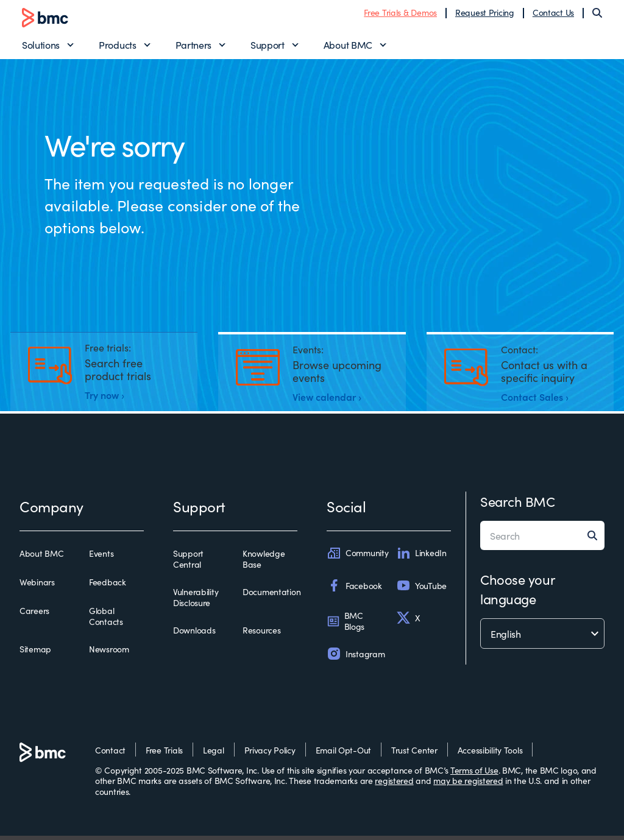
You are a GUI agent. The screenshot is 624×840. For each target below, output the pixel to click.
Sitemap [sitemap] (35, 654)
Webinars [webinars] (37, 587)
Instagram (356, 658)
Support (268, 46)
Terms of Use (474, 774)
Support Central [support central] (188, 563)
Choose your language (517, 593)
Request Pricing (485, 14)
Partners (193, 46)
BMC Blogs (346, 625)
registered (394, 785)
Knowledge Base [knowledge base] (264, 563)
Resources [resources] (261, 635)
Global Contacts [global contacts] (106, 620)
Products (117, 46)
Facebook (354, 590)
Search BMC (518, 505)
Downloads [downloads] (194, 635)
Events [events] (101, 558)
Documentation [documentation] (271, 596)
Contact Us (553, 14)
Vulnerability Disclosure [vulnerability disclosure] (196, 602)
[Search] (597, 15)
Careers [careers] (34, 615)
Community (357, 557)
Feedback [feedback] (108, 587)
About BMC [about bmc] (41, 558)
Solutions (41, 46)
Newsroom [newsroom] (109, 654)
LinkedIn (421, 557)
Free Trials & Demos (400, 14)
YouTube (421, 590)
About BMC (348, 46)
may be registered (468, 785)
